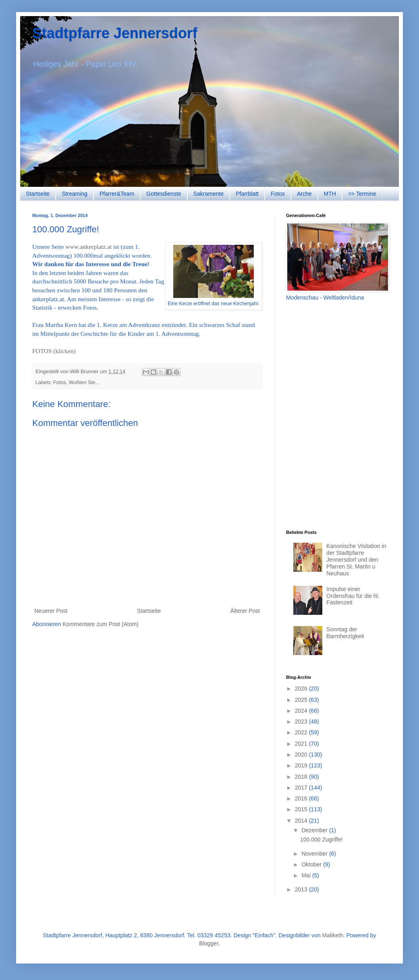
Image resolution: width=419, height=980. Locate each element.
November (315, 854)
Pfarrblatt (247, 194)
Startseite (38, 194)
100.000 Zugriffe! (322, 839)
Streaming (75, 194)
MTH (330, 194)
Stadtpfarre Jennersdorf (115, 33)
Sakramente (208, 194)
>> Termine (362, 194)
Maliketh (333, 935)
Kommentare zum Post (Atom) (101, 624)
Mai (307, 875)
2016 (302, 798)
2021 (302, 744)
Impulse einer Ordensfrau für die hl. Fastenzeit (353, 596)
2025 (302, 700)
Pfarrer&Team (117, 194)
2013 (302, 889)
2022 (302, 732)
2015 (302, 809)
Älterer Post (245, 611)
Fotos (278, 194)
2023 (302, 722)
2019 (302, 765)
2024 (302, 711)
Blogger (208, 943)
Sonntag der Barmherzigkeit (345, 633)
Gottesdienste (164, 194)
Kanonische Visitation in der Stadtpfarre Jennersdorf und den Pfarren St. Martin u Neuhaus (356, 559)
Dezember (315, 830)
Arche (304, 194)
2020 (302, 755)
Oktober (312, 864)
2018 (302, 777)
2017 (302, 788)
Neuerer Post (51, 611)
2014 (302, 821)
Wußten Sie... (84, 382)
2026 (302, 688)
